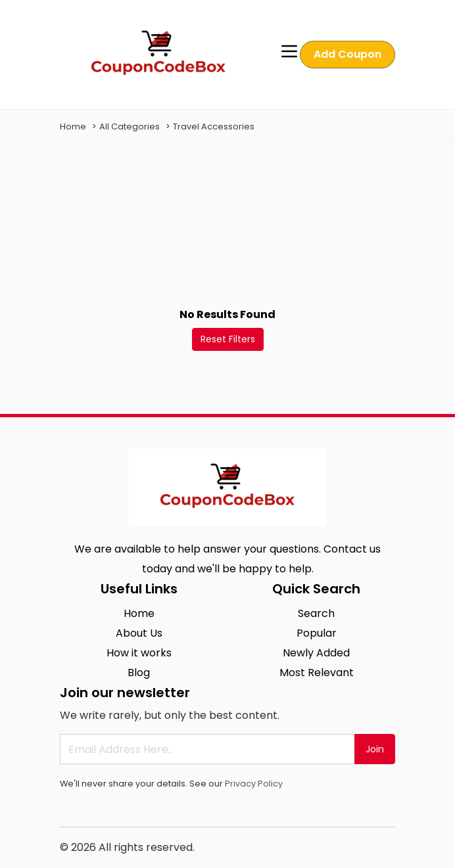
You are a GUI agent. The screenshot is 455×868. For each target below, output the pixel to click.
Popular (317, 633)
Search (316, 613)
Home (73, 126)
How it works (139, 653)
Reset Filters (228, 339)
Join (375, 749)
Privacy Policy (254, 784)
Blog (139, 673)
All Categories (130, 126)
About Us (139, 633)
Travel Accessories (214, 126)
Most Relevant (317, 673)
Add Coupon (347, 54)
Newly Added (316, 653)
